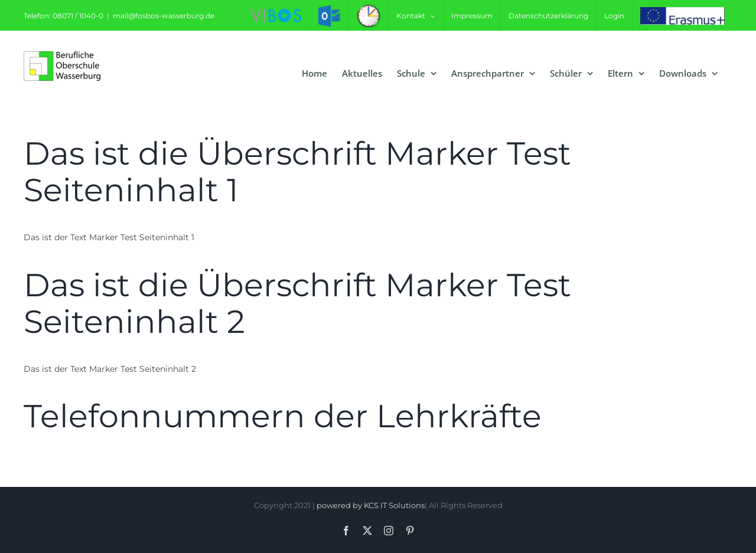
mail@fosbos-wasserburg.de (164, 16)
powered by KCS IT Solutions (371, 505)
